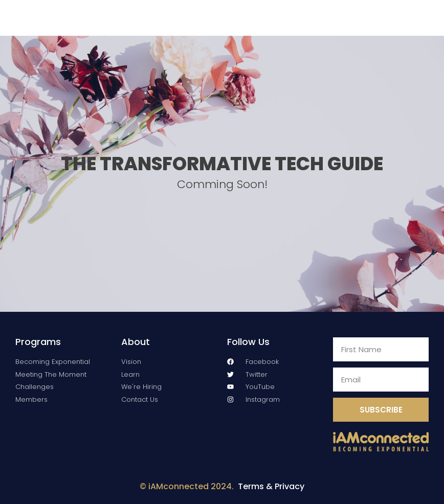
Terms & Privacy (271, 486)
